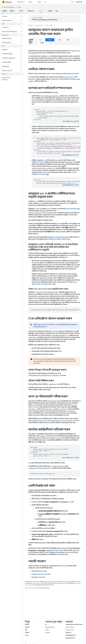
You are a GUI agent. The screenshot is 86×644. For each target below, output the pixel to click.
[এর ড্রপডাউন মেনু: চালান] (34, 2)
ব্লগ (72, 2)
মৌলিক (12, 11)
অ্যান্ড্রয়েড (50, 40)
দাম (45, 2)
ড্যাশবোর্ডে (53, 551)
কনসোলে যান (79, 2)
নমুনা (57, 11)
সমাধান (39, 2)
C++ (51, 43)
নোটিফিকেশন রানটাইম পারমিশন (57, 239)
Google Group (70, 630)
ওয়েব (59, 40)
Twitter (47, 630)
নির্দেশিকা (27, 624)
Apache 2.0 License (35, 583)
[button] (10, 16)
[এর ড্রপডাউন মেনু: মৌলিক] (16, 11)
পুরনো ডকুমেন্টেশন (70, 638)
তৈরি (37, 166)
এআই (21, 11)
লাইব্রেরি (27, 633)
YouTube (48, 633)
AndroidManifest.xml (69, 458)
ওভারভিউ (4, 11)
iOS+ (40, 40)
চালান (30, 2)
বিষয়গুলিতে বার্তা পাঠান (38, 577)
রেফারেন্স (50, 11)
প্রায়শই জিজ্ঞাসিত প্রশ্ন (71, 635)
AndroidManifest (69, 121)
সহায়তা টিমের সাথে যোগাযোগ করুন (74, 624)
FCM (19, 7)
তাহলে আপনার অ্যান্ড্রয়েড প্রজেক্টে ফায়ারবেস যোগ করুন (62, 74)
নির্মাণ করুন (20, 2)
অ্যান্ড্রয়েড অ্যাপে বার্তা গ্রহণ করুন (41, 574)
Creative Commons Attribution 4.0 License (58, 582)
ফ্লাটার (68, 40)
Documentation (8, 7)
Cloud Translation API (43, 20)
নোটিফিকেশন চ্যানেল (38, 162)
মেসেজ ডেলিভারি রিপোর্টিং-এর (64, 79)
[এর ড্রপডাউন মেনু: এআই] (24, 11)
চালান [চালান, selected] (41, 11)
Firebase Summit (50, 627)
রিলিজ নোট (68, 633)
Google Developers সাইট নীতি (65, 583)
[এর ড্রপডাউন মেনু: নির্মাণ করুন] (25, 2)
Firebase (31, 25)
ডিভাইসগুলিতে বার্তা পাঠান (39, 571)
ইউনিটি (42, 43)
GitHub (27, 635)
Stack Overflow (70, 627)
